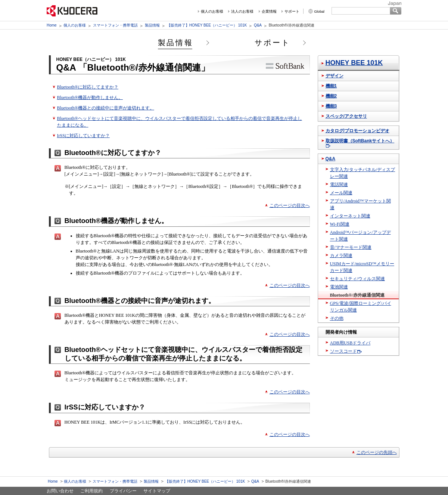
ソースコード (343, 351)
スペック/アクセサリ (346, 116)
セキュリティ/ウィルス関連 (357, 279)
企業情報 (269, 11)
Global (319, 11)
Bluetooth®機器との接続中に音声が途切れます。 (106, 108)
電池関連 (339, 287)
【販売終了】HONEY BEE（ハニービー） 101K (207, 25)
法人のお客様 (242, 11)
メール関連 (341, 193)
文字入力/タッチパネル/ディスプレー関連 (363, 173)
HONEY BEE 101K (354, 63)
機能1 (331, 86)
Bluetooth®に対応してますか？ (88, 87)
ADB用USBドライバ (350, 343)
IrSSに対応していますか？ (83, 136)
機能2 (331, 96)
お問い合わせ (60, 491)
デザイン (335, 76)
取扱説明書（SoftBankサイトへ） (360, 141)
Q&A (258, 25)
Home (52, 25)
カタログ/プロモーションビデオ (357, 131)
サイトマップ (157, 491)
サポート (292, 11)
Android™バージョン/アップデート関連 (360, 236)
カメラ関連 (341, 256)
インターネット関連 (350, 216)
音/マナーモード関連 (351, 247)
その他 (337, 318)
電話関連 (339, 185)
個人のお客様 (212, 11)
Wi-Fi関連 (340, 224)
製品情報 (152, 25)
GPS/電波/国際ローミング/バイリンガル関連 (361, 307)
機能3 (331, 106)
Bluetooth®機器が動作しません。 (90, 98)
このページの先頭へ (377, 452)
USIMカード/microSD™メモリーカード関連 (362, 267)
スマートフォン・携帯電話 (115, 25)
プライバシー (123, 491)
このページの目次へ (290, 205)
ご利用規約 (91, 491)
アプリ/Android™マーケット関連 (360, 204)
